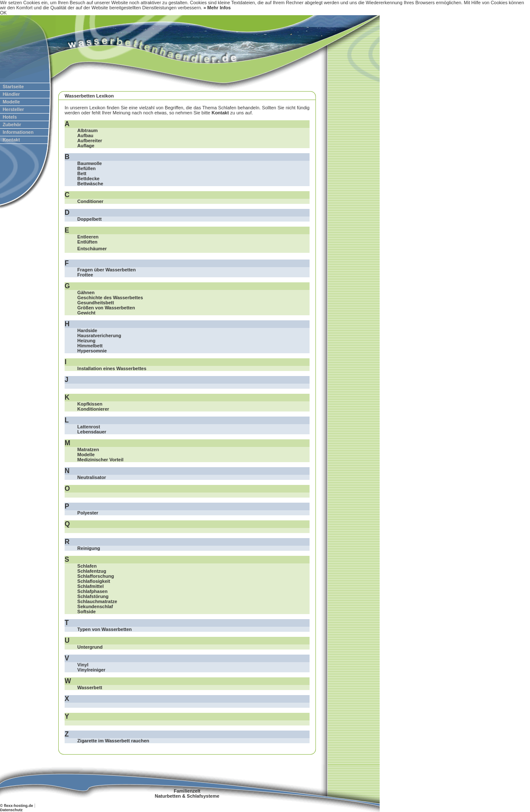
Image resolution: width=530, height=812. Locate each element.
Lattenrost (89, 427)
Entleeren (88, 237)
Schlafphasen (92, 591)
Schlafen (87, 566)
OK (3, 13)
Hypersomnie (92, 351)
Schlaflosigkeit (94, 581)
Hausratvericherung (99, 336)
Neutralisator (92, 477)
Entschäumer (92, 249)
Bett (82, 173)
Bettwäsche (90, 184)
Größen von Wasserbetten (106, 308)
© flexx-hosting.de (16, 806)
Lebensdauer (92, 432)
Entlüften (87, 242)
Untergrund (90, 647)
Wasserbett (90, 687)
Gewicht (86, 313)
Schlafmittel (90, 586)
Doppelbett (89, 219)
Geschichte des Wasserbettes (110, 298)
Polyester (88, 513)
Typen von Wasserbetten (105, 629)
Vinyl (83, 665)
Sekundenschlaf (95, 606)
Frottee (85, 275)
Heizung (86, 341)
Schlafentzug (92, 571)
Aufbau (85, 135)
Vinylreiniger (91, 670)
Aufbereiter (90, 141)
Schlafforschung (96, 576)
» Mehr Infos (217, 8)
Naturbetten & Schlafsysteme (187, 796)
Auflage (86, 146)
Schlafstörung (93, 596)
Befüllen (86, 168)
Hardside (87, 330)
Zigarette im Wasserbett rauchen (113, 741)
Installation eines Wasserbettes (112, 368)
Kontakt (220, 113)
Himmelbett (90, 346)
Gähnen (86, 292)
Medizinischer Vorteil (100, 460)
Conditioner (90, 201)
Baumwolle (90, 163)
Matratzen (88, 449)
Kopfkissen (90, 404)
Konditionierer (93, 409)
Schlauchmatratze (97, 601)
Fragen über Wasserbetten (106, 270)
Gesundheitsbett (96, 303)
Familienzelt (187, 791)
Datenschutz (11, 810)
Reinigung (89, 548)
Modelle (86, 455)
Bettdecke (88, 179)
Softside (86, 612)
